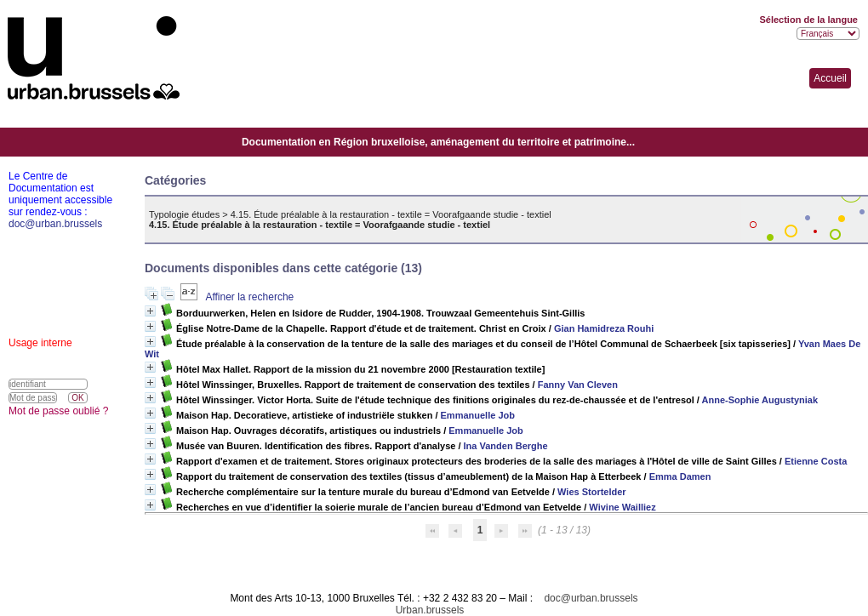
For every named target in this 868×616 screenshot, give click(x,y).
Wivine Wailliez (622, 507)
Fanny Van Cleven (578, 385)
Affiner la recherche (249, 297)
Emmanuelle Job (478, 415)
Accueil (830, 78)
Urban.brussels (430, 610)
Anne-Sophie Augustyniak (760, 400)
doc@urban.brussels (591, 598)
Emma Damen (680, 476)
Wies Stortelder (592, 492)
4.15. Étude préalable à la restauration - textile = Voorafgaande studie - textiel (391, 214)
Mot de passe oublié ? (58, 411)
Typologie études (184, 214)
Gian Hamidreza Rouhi (604, 328)
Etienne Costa (816, 461)
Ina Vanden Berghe (506, 446)
